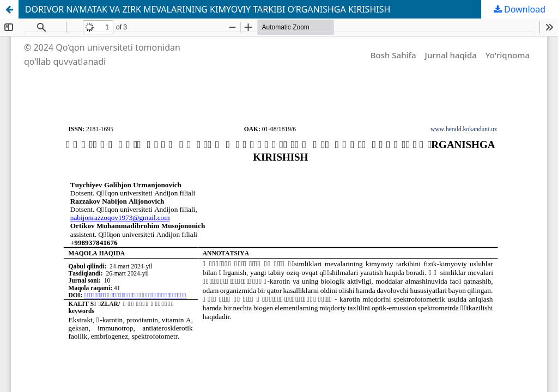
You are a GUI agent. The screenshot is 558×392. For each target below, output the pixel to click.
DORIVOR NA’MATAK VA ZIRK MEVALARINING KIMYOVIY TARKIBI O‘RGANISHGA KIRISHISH (208, 9)
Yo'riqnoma (508, 55)
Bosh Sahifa (393, 55)
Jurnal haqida (451, 55)
